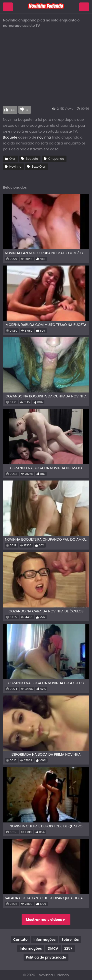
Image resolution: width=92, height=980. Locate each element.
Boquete (10, 137)
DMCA (53, 948)
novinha (44, 137)
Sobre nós (70, 940)
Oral (12, 159)
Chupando (56, 159)
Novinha (15, 167)
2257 (68, 948)
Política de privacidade (46, 957)
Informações (44, 940)
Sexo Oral (39, 167)
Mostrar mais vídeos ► (46, 920)
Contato (20, 940)
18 (13, 110)
